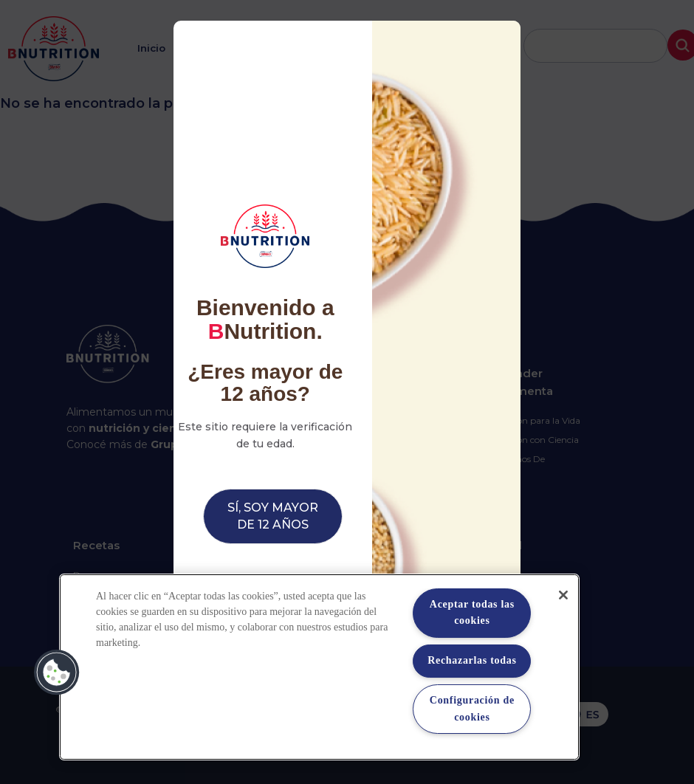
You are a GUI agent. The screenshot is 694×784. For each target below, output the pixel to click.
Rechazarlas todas (472, 660)
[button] (57, 673)
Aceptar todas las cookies (472, 612)
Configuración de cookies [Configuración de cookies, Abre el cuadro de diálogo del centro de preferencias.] (472, 708)
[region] (319, 667)
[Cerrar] (563, 595)
